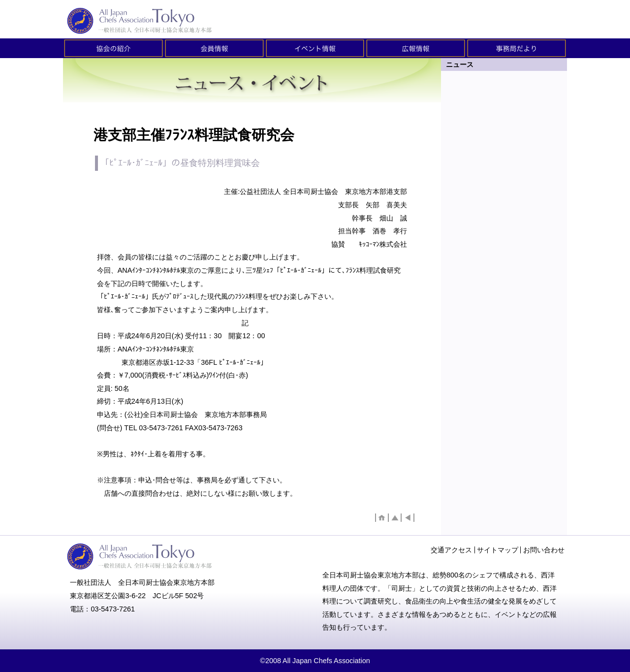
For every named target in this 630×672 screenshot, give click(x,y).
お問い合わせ (544, 550)
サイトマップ (498, 550)
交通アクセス (451, 550)
